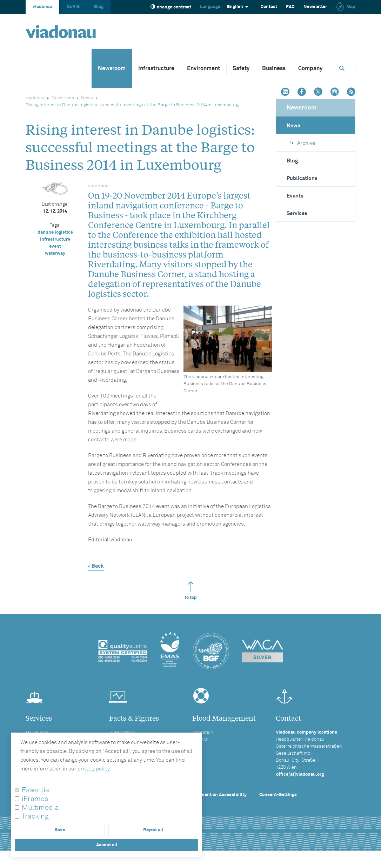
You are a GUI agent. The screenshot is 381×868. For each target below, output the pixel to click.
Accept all (107, 845)
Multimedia (40, 808)
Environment (203, 68)
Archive (303, 143)
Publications (302, 178)
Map (346, 7)
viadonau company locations (307, 732)
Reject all (153, 830)
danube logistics (55, 232)
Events (295, 196)
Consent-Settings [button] (278, 795)
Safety (241, 68)
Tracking (35, 816)
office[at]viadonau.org (300, 774)
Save (60, 830)
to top (191, 591)
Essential (36, 790)
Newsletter (315, 7)
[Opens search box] (342, 68)
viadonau (42, 7)
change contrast (171, 7)
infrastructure (55, 239)
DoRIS (73, 7)
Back (98, 566)
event (55, 246)
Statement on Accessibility (218, 795)
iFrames (35, 799)
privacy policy (93, 769)
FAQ (290, 7)
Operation (203, 733)
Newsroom (112, 68)
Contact (269, 7)
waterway (55, 253)
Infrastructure (156, 68)
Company (310, 68)
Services (297, 213)
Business (274, 68)
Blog (99, 7)
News (87, 98)
